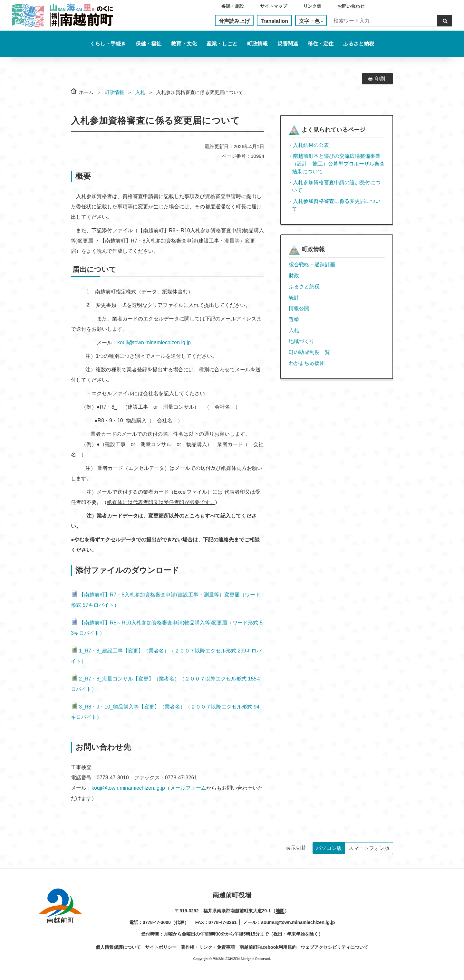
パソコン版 (329, 848)
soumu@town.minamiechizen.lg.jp (298, 922)
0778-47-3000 (157, 922)
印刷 (380, 79)
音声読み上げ (234, 21)
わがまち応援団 (307, 363)
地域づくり (302, 341)
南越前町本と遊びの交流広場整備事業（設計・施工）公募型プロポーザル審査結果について (338, 164)
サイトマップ (274, 6)
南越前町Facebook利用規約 (268, 947)
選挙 (294, 319)
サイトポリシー (161, 947)
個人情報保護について (118, 947)
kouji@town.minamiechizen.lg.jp (154, 343)
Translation (274, 21)
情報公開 (299, 308)
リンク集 (312, 6)
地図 (280, 911)
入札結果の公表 (311, 145)
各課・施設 (233, 6)
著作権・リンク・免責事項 (208, 947)
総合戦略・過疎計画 (312, 265)
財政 (294, 276)
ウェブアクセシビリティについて (334, 947)
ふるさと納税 (359, 44)
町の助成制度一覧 (309, 352)
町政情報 (114, 92)
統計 (294, 297)
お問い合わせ (351, 6)
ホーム (86, 92)
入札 (140, 92)
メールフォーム (188, 788)
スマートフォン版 (369, 848)
